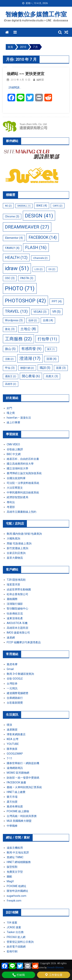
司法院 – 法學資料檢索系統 (23, 483)
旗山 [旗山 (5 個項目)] (10, 349)
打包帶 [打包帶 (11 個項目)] (47, 339)
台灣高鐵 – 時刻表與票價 (22, 816)
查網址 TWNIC (15, 857)
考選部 (11, 507)
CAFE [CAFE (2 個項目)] (58, 206)
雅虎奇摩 (12, 664)
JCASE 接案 (14, 927)
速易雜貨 (12, 730)
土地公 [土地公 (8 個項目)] (28, 329)
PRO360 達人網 (16, 937)
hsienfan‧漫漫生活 (19, 418)
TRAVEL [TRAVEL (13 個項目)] (16, 311)
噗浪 (9, 725)
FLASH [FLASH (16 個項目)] (36, 247)
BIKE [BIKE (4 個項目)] (42, 206)
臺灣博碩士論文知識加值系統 (24, 473)
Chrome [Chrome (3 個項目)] (12, 216)
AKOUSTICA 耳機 (17, 623)
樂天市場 (12, 797)
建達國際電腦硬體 (17, 693)
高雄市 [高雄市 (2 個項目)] (11, 384)
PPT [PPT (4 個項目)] (57, 301)
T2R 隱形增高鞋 (16, 580)
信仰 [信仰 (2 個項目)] (33, 320)
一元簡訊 (12, 688)
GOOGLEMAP (15, 754)
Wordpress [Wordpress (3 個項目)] (14, 320)
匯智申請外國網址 (17, 891)
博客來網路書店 (16, 734)
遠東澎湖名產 (15, 618)
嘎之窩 (11, 413)
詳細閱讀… (15, 87)
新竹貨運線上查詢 (17, 548)
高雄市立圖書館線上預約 (22, 512)
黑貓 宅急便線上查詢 (19, 543)
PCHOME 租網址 (17, 886)
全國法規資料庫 (16, 478)
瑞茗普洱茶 (13, 584)
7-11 (10, 758)
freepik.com (14, 901)
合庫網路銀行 (15, 698)
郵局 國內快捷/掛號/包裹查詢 (24, 534)
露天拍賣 (12, 802)
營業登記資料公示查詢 (20, 942)
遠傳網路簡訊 (15, 768)
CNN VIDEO (13, 444)
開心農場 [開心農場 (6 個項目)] (31, 376)
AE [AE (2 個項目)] (8, 206)
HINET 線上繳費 (16, 792)
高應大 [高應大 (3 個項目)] (52, 376)
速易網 (11, 638)
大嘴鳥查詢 (13, 538)
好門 (9, 408)
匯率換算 (12, 749)
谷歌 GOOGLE (15, 679)
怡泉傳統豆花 (15, 614)
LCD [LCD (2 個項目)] (39, 269)
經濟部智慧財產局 (17, 497)
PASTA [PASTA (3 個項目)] (27, 278)
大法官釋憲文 (15, 488)
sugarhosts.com (17, 896)
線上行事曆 (13, 422)
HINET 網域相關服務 (19, 862)
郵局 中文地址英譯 (18, 852)
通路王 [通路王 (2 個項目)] (11, 376)
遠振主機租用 (15, 848)
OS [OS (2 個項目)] (52, 269)
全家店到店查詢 (16, 553)
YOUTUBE (13, 744)
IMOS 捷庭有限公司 (18, 633)
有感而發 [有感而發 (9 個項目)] (31, 349)
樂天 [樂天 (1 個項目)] (51, 349)
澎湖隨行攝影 (15, 604)
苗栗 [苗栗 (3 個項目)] (61, 368)
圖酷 (9, 877)
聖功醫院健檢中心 (17, 609)
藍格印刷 (12, 951)
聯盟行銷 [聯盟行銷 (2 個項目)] (27, 368)
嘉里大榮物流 (15, 558)
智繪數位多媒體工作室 (36, 14)
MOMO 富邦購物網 (18, 773)
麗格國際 (12, 599)
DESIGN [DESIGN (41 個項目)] (39, 216)
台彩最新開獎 (15, 703)
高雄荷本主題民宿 (17, 628)
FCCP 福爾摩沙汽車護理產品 (24, 642)
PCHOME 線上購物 (18, 811)
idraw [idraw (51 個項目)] (17, 268)
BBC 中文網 (14, 454)
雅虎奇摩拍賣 (15, 806)
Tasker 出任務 (15, 932)
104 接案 (12, 923)
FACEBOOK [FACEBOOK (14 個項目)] (43, 237)
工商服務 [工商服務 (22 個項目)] (18, 339)
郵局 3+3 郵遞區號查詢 (20, 674)
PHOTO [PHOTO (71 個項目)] (20, 288)
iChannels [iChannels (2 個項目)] (40, 258)
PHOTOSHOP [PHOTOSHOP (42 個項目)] (25, 301)
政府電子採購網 (16, 947)
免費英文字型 (15, 872)
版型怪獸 (12, 867)
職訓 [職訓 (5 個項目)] (45, 368)
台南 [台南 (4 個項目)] (48, 320)
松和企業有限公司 (17, 594)
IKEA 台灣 (12, 739)
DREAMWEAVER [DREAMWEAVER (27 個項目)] (27, 227)
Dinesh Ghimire (55, 968)
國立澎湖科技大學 (17, 468)
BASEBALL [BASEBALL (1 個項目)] (24, 206)
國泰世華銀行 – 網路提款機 (23, 763)
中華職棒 (12, 826)
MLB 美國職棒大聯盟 (19, 821)
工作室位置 (53, 975)
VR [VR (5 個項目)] (56, 312)
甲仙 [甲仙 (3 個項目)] (10, 368)
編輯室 (40, 80)
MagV (10, 881)
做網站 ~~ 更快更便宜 (26, 74)
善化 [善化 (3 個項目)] (10, 329)
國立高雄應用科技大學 (20, 464)
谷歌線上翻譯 (15, 449)
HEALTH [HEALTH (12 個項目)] (16, 258)
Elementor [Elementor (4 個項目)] (14, 238)
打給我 (19, 975)
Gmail (10, 669)
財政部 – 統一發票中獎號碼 (23, 778)
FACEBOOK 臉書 (16, 782)
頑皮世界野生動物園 (19, 589)
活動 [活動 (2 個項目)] (9, 359)
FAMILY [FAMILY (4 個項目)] (12, 248)
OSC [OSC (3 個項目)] (10, 278)
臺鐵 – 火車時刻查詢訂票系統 (24, 787)
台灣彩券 (12, 684)
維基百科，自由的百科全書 (23, 459)
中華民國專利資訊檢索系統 (23, 492)
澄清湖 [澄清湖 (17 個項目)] (30, 358)
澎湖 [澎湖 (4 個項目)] (51, 359)
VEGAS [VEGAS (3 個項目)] (40, 312)
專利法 (11, 502)
